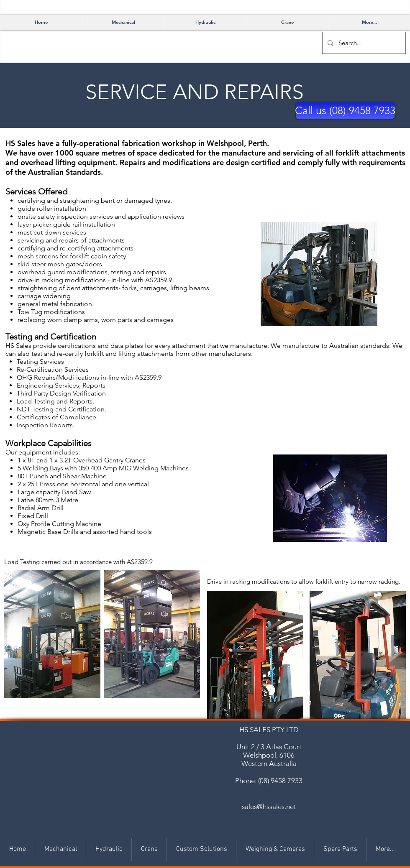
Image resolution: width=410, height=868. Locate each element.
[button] (345, 110)
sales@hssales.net (269, 807)
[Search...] (363, 43)
